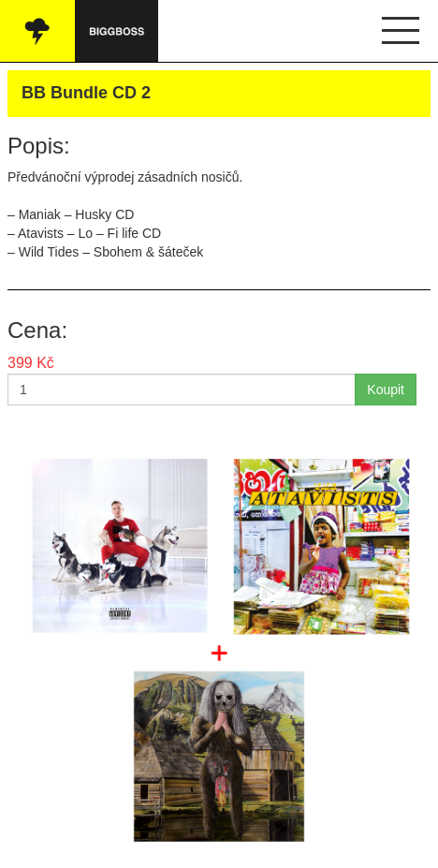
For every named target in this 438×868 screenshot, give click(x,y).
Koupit (386, 390)
